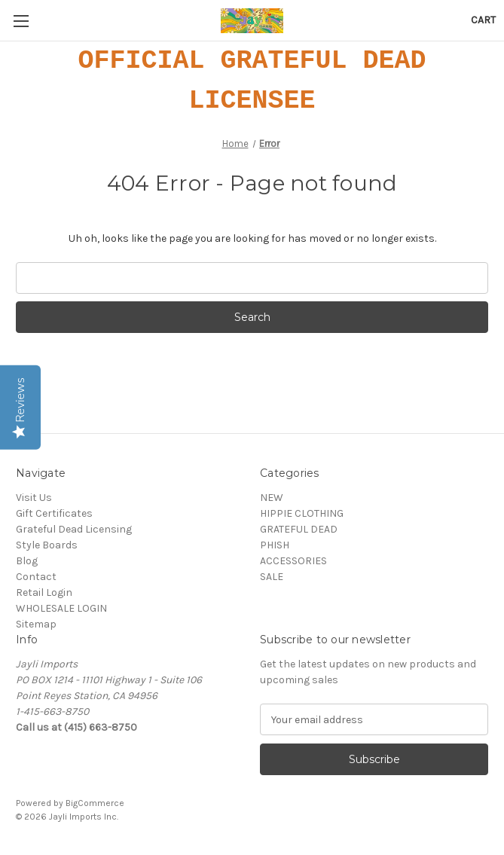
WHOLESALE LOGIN (61, 608)
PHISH (275, 545)
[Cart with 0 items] (483, 20)
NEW (272, 498)
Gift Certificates (54, 513)
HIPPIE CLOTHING (302, 513)
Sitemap (36, 624)
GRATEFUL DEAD (299, 529)
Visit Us (34, 498)
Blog (27, 561)
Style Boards (47, 545)
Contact (36, 577)
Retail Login (44, 592)
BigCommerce (95, 803)
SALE (272, 577)
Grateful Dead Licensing (74, 529)
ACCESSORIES (293, 561)
